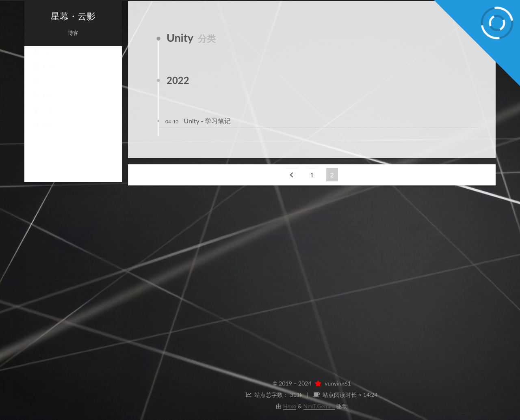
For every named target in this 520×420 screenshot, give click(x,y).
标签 (43, 104)
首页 (43, 60)
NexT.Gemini (319, 406)
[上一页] (292, 175)
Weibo (51, 340)
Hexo (290, 406)
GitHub (51, 327)
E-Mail (95, 327)
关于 (43, 118)
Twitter (96, 340)
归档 (43, 75)
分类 (43, 89)
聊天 (73, 309)
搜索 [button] (43, 133)
